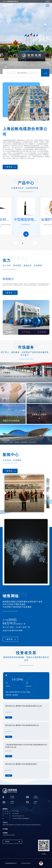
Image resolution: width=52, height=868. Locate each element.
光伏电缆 (23, 825)
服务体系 (9, 835)
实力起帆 (5, 829)
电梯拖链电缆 (12, 825)
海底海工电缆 (6, 825)
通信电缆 (35, 825)
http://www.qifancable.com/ (18, 816)
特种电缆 (27, 825)
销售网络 (13, 835)
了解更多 (9, 167)
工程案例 (5, 835)
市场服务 (5, 833)
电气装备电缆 (18, 825)
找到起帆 (47, 1)
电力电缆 (31, 825)
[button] (23, 243)
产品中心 (5, 823)
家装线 (39, 825)
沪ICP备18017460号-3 (26, 863)
